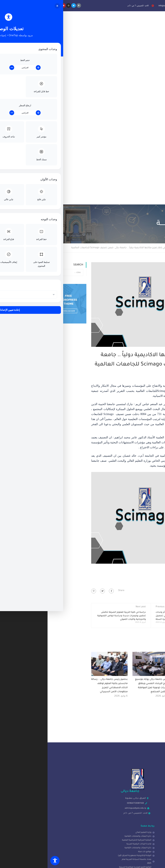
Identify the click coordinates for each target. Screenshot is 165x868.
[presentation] (137, 843)
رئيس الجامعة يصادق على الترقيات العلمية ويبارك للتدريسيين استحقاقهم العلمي (146, 507)
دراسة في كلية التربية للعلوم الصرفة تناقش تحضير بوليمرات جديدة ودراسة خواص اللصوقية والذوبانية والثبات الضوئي (74, 439)
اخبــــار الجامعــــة (132, 71)
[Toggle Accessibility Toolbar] (7, 861)
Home (159, 71)
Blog (148, 71)
